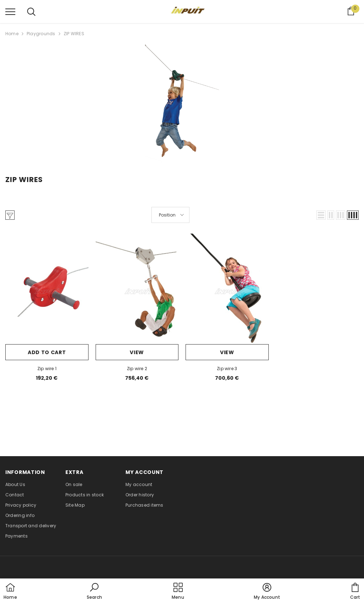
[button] (321, 215)
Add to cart (47, 352)
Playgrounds (41, 34)
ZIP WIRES (74, 34)
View (137, 352)
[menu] (10, 11)
